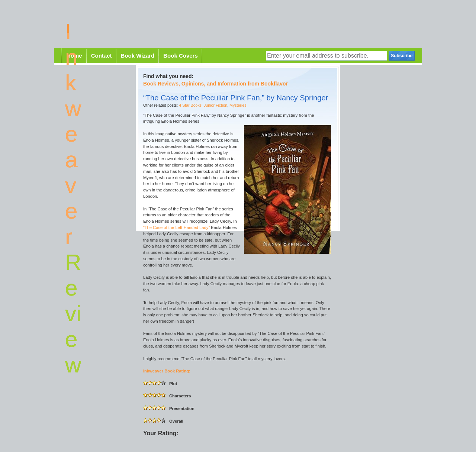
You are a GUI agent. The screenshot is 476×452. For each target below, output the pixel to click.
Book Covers (181, 56)
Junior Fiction (216, 105)
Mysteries (238, 105)
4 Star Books (190, 105)
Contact (102, 56)
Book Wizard (138, 56)
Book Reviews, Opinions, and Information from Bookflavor (216, 84)
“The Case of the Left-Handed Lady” (176, 227)
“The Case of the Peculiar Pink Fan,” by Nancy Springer (236, 98)
